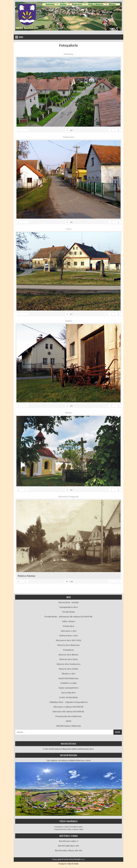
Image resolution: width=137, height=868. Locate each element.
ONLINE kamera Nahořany (68, 726)
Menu (21, 37)
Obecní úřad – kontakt (68, 602)
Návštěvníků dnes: (67, 846)
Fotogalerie (68, 45)
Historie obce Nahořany (68, 645)
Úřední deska (68, 612)
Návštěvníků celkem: (65, 851)
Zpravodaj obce (68, 693)
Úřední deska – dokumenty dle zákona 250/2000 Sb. (68, 617)
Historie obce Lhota (68, 659)
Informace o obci (69, 631)
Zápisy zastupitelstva (68, 688)
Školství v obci (68, 674)
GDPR (68, 721)
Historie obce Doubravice (69, 664)
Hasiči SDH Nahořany (68, 678)
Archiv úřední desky (68, 697)
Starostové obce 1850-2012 (68, 640)
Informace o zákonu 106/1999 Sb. (69, 707)
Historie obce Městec (68, 655)
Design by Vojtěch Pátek (68, 864)
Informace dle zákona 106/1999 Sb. (68, 712)
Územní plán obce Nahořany (68, 716)
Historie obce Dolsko (69, 669)
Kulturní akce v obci (69, 636)
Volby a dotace (69, 621)
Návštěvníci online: (68, 841)
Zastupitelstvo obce (69, 607)
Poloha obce (69, 626)
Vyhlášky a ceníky (68, 683)
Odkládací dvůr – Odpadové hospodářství (68, 702)
